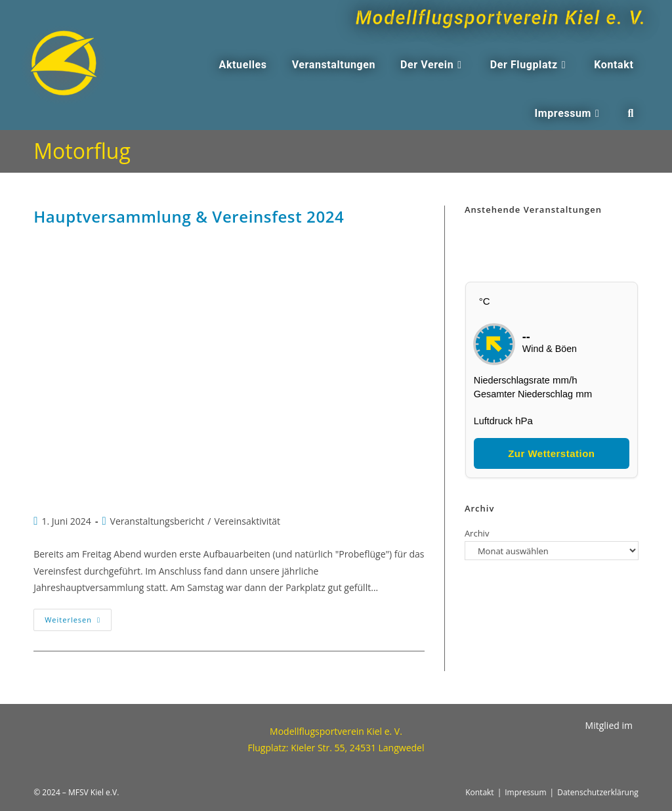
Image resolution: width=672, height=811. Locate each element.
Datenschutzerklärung (598, 792)
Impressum (525, 792)
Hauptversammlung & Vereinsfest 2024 (189, 216)
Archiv (477, 533)
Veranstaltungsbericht (157, 521)
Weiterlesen (78, 617)
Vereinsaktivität (247, 521)
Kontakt (479, 792)
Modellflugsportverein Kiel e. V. (483, 17)
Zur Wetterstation (551, 453)
